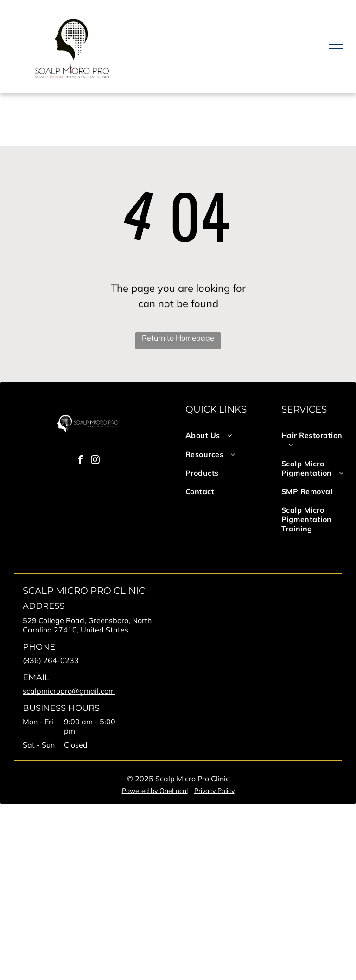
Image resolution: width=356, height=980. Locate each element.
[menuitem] (219, 435)
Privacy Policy (214, 791)
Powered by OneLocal (155, 791)
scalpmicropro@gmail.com (69, 691)
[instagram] (95, 461)
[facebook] (80, 461)
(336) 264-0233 (51, 660)
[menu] (336, 48)
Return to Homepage (178, 338)
